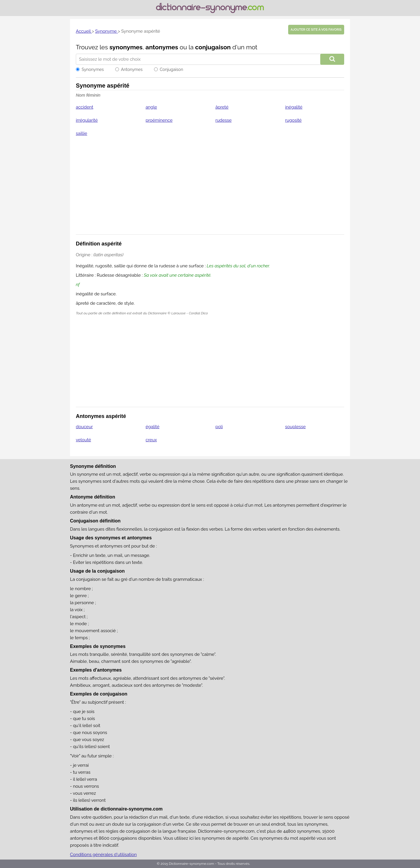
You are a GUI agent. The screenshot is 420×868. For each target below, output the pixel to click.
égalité (152, 427)
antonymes (162, 47)
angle (151, 107)
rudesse (223, 120)
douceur (84, 427)
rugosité (294, 120)
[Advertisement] (210, 189)
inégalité (294, 107)
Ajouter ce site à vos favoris (316, 30)
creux (151, 440)
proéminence (159, 120)
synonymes (126, 47)
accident (85, 107)
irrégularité (87, 120)
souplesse (296, 427)
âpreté (222, 107)
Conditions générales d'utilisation (103, 855)
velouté (83, 440)
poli (219, 427)
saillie (82, 133)
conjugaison (213, 47)
